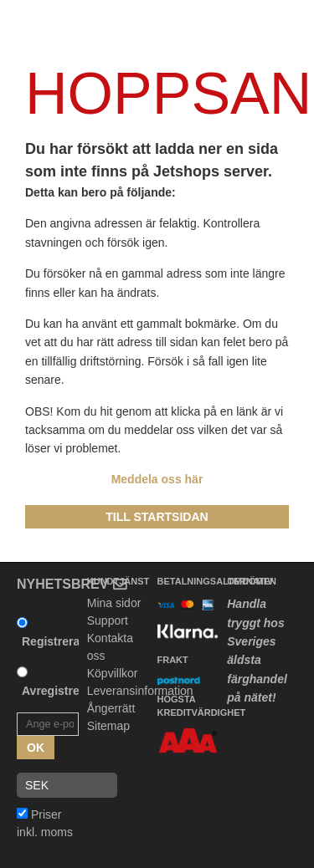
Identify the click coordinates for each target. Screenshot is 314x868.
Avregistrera (56, 691)
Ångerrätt (111, 708)
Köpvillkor (113, 673)
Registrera (51, 641)
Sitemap (108, 726)
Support (108, 620)
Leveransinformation (140, 691)
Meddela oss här (157, 479)
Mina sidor (114, 603)
